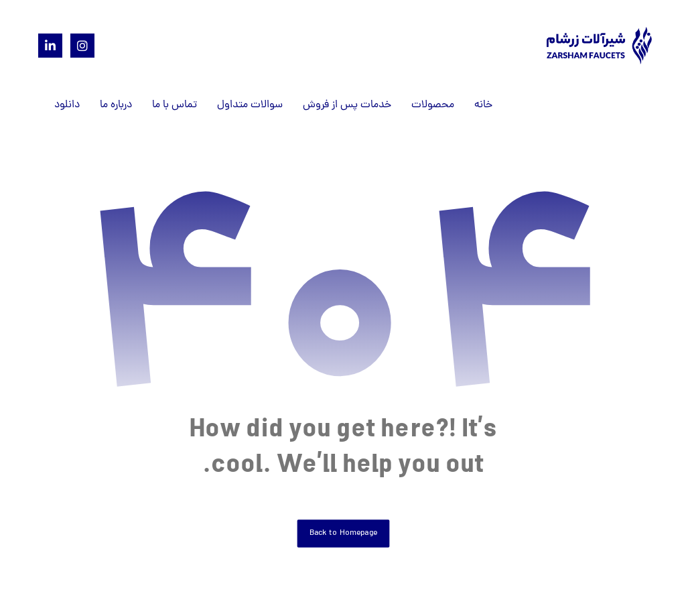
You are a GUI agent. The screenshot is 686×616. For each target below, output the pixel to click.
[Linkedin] (50, 46)
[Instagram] (82, 46)
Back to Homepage (343, 533)
